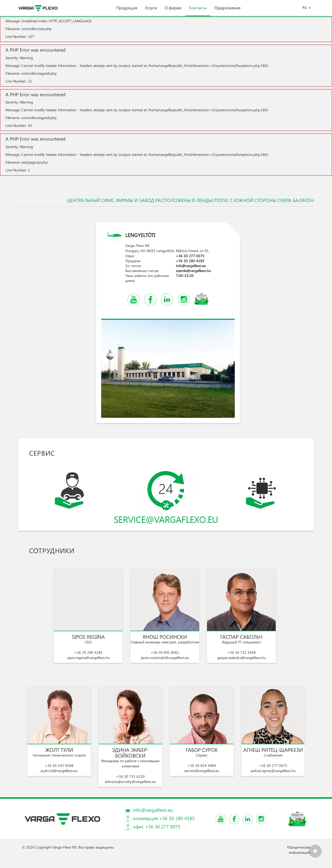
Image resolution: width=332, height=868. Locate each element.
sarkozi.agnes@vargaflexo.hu (273, 771)
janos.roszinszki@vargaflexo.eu (165, 658)
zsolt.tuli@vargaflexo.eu (59, 771)
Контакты (198, 11)
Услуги (151, 11)
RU (307, 7)
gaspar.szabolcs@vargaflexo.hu (241, 658)
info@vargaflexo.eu (191, 266)
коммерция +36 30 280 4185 (164, 818)
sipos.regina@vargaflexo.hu (88, 658)
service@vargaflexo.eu (202, 771)
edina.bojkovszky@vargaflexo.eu (130, 782)
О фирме (173, 11)
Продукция (127, 11)
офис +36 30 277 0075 (157, 827)
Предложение (227, 11)
